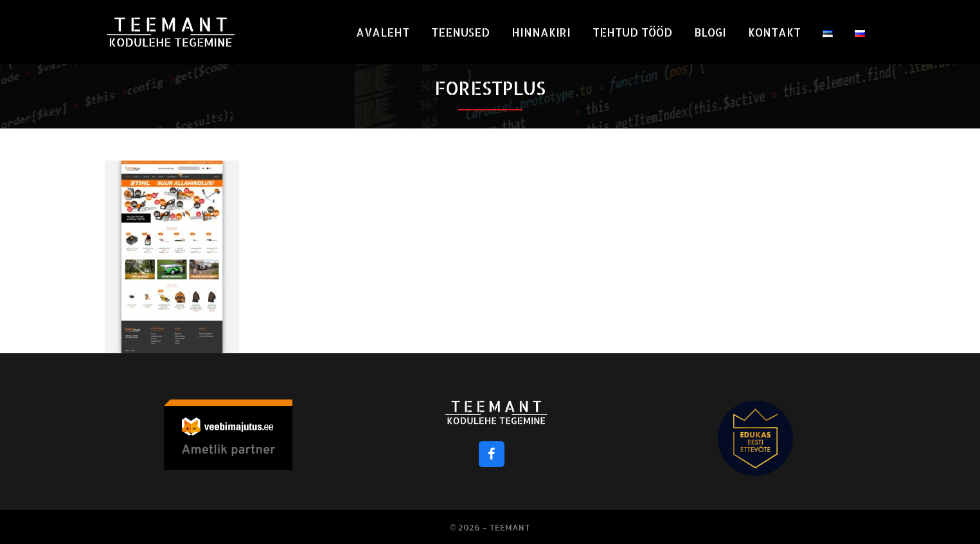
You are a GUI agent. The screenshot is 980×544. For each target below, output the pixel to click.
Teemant (510, 527)
